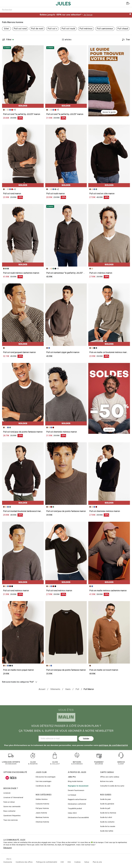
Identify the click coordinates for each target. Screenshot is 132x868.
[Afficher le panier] (128, 3)
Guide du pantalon (107, 804)
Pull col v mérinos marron (101, 273)
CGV (62, 862)
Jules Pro (72, 777)
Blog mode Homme (75, 781)
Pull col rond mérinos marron (16, 591)
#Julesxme (8, 862)
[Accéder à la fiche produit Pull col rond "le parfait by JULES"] (23, 77)
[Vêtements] (55, 689)
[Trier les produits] (125, 40)
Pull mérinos (86, 29)
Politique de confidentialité (47, 862)
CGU (69, 862)
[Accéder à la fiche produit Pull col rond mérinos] (23, 553)
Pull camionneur (105, 29)
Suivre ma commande (12, 807)
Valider (86, 739)
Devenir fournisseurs (76, 790)
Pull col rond (20, 29)
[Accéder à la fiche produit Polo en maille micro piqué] (23, 632)
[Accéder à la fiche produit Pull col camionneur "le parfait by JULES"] (66, 235)
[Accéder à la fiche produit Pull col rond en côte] (109, 156)
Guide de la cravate (108, 826)
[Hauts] (68, 689)
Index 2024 (72, 813)
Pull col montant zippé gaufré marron (63, 352)
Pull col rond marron (12, 194)
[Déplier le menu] (4, 4)
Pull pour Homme (42, 808)
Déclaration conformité (77, 804)
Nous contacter (9, 811)
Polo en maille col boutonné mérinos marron (109, 352)
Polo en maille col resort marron (104, 670)
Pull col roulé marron (55, 194)
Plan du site (97, 862)
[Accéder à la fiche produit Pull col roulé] (66, 156)
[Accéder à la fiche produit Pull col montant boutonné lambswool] (23, 474)
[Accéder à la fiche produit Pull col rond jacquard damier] (23, 315)
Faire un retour (9, 802)
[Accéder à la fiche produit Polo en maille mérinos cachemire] (109, 553)
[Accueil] (42, 689)
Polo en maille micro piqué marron (18, 670)
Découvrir (8, 848)
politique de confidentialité (113, 745)
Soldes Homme (42, 799)
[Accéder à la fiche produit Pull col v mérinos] (109, 235)
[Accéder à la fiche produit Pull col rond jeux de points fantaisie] (23, 394)
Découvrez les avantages (46, 777)
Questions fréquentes (12, 816)
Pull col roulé (68, 29)
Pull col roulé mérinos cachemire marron (21, 273)
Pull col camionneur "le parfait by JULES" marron (68, 273)
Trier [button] (128, 40)
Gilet (7, 29)
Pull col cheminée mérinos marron (62, 432)
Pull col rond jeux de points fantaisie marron (23, 432)
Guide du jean (106, 799)
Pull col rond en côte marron (102, 194)
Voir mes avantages (44, 781)
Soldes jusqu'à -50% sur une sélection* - (66, 15)
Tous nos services (11, 820)
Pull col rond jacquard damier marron (19, 352)
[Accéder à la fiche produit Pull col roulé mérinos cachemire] (23, 235)
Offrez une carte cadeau (110, 777)
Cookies (78, 862)
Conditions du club (43, 786)
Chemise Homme (42, 822)
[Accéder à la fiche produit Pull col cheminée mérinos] (66, 394)
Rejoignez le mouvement (78, 786)
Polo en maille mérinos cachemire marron (108, 591)
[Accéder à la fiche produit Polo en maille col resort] (109, 632)
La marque (72, 795)
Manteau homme (42, 817)
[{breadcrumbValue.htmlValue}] (77, 689)
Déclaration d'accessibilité (78, 818)
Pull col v (52, 29)
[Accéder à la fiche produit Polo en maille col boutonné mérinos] (109, 315)
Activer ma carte (107, 781)
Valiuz (87, 862)
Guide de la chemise (108, 813)
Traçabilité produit (75, 808)
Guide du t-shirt (106, 817)
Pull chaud (123, 29)
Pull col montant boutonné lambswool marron (23, 511)
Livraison (7, 793)
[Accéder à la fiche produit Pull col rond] (23, 156)
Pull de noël (37, 29)
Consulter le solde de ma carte (112, 786)
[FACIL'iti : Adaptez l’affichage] (11, 778)
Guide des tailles (107, 831)
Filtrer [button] (9, 40)
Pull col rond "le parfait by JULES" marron (22, 114)
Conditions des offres (24, 862)
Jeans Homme (41, 813)
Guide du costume (107, 822)
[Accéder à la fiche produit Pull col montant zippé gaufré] (66, 315)
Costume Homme (42, 804)
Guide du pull (105, 808)
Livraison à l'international (13, 798)
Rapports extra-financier (77, 799)
